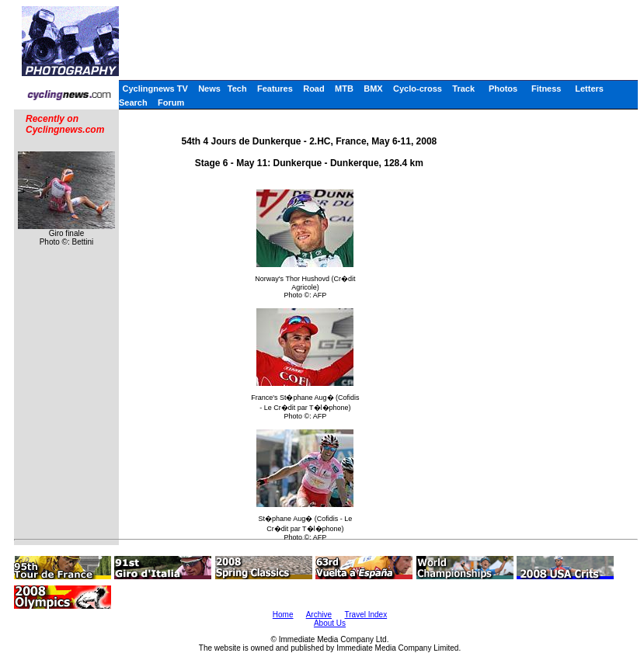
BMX (373, 89)
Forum (171, 102)
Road (314, 89)
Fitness (547, 89)
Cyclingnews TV (155, 89)
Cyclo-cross (418, 89)
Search (133, 102)
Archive (319, 615)
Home (283, 615)
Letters (589, 89)
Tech (237, 89)
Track (463, 89)
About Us (330, 623)
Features (275, 89)
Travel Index (366, 615)
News (209, 89)
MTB (344, 89)
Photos (503, 89)
